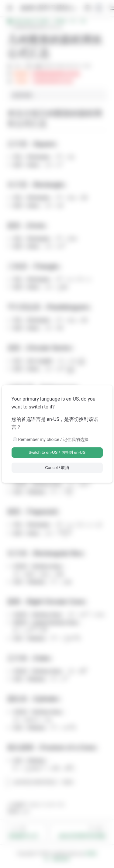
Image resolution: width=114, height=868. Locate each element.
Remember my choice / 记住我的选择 (54, 439)
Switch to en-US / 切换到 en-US (57, 452)
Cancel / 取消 (57, 468)
